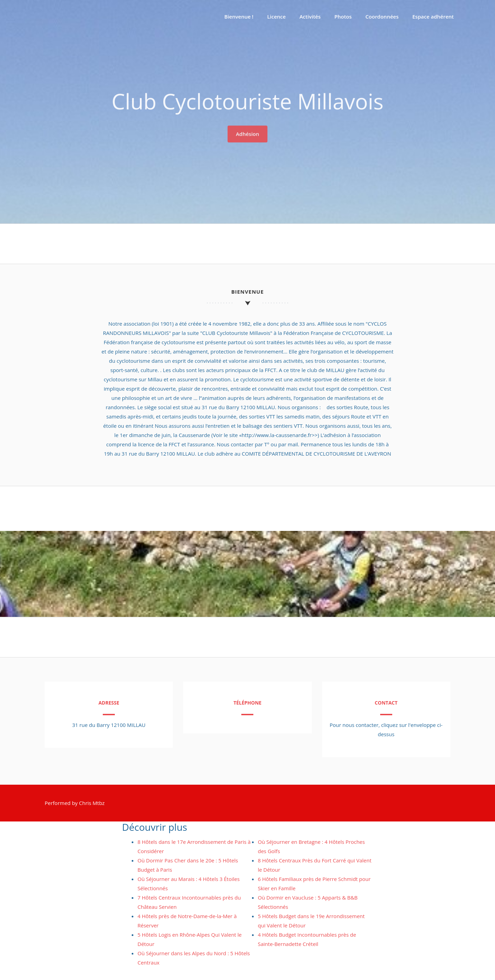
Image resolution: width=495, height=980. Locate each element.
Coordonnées (382, 17)
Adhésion (247, 132)
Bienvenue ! (239, 17)
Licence (276, 17)
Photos (343, 17)
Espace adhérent (433, 17)
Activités (310, 17)
